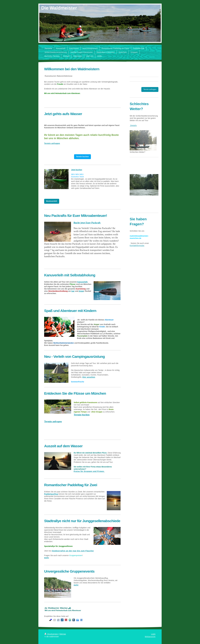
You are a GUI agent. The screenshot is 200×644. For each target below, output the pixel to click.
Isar (73, 291)
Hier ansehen (89, 377)
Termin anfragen (52, 143)
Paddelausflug (51, 494)
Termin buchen (82, 157)
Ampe (81, 291)
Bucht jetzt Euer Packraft (87, 223)
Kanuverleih (82, 282)
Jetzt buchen (77, 170)
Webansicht (150, 637)
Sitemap (63, 634)
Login (153, 634)
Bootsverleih (52, 201)
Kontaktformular (137, 246)
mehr (47, 558)
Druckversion (51, 634)
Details (133, 125)
